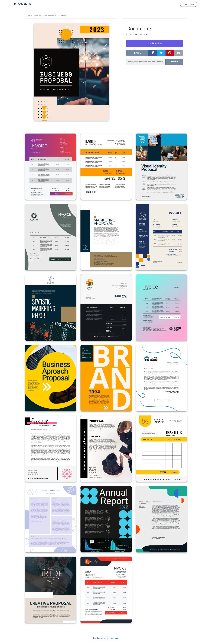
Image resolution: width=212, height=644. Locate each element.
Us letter (144, 34)
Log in (172, 4)
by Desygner (132, 34)
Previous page (99, 638)
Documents (49, 16)
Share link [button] (174, 62)
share (137, 53)
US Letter (61, 16)
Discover (37, 16)
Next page (114, 638)
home (28, 16)
